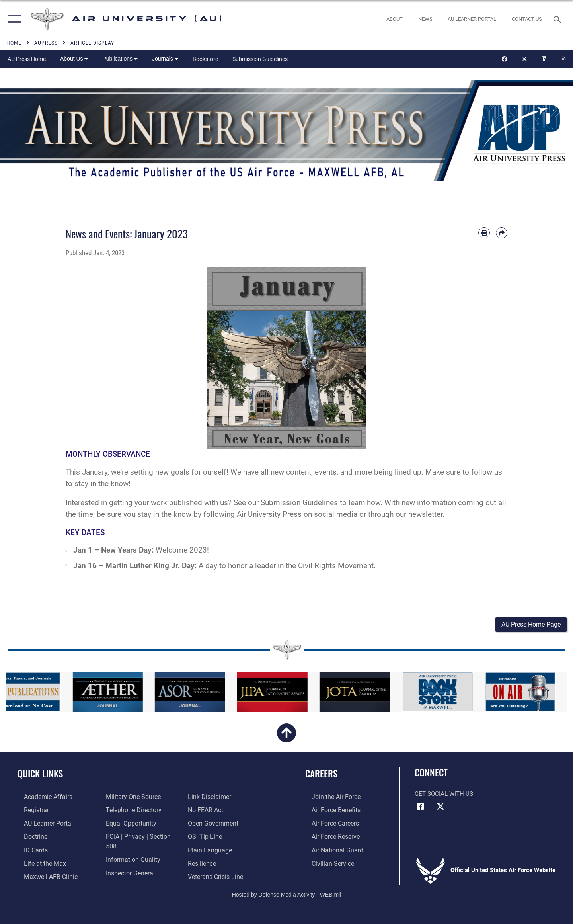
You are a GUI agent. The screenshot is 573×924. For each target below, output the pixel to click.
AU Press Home (27, 59)
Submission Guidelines (260, 59)
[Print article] (484, 233)
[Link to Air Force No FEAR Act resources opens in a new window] (207, 798)
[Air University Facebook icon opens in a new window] (421, 808)
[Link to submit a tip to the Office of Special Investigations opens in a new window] (206, 824)
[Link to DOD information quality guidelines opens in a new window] (129, 850)
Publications (120, 59)
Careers (321, 775)
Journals (165, 59)
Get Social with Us (444, 795)
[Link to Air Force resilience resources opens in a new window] (204, 850)
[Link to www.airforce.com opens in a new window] (329, 798)
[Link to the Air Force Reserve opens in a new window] (329, 837)
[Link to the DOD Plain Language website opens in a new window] (210, 837)
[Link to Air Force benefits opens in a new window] (329, 811)
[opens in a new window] (472, 19)
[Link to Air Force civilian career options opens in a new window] (325, 863)
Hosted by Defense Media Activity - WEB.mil (287, 891)
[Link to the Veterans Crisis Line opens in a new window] (217, 863)
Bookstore (205, 59)
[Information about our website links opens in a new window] (125, 876)
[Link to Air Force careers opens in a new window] (328, 824)
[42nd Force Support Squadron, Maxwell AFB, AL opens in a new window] (37, 863)
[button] (13, 19)
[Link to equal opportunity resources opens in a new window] (128, 824)
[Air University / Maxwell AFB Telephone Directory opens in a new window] (131, 811)
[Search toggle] (558, 19)
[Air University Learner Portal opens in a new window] (41, 824)
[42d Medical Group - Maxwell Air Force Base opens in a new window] (43, 876)
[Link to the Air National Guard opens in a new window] (330, 850)
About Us (74, 59)
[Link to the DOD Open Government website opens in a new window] (213, 811)
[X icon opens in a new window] (440, 808)
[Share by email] (502, 233)
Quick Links (40, 775)
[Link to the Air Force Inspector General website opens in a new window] (127, 863)
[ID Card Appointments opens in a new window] (29, 850)
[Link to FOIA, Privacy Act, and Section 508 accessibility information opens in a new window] (140, 837)
